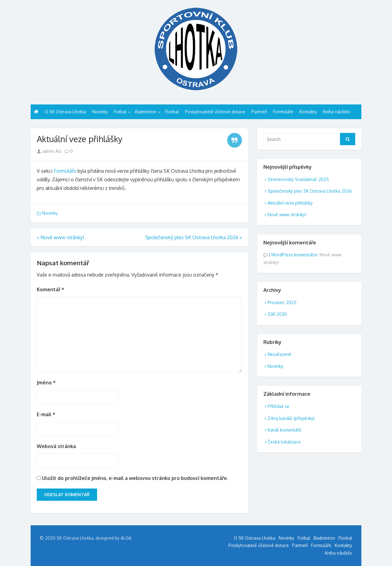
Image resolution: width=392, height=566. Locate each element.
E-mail (46, 414)
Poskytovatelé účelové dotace (215, 112)
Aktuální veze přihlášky (290, 203)
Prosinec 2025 (282, 302)
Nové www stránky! (287, 215)
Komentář (51, 289)
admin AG (49, 151)
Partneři (259, 112)
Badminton (146, 112)
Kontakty (308, 112)
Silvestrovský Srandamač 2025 (298, 179)
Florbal (172, 112)
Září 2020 (277, 314)
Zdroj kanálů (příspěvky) (291, 418)
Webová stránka (56, 446)
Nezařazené (279, 354)
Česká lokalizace (284, 442)
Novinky (100, 112)
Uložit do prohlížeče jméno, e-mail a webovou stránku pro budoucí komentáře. (135, 478)
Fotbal (120, 112)
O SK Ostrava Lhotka (65, 112)
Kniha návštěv (337, 112)
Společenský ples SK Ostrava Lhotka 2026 (310, 191)
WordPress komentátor (294, 255)
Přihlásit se (279, 406)
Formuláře (283, 112)
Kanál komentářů (285, 430)
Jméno (46, 383)
